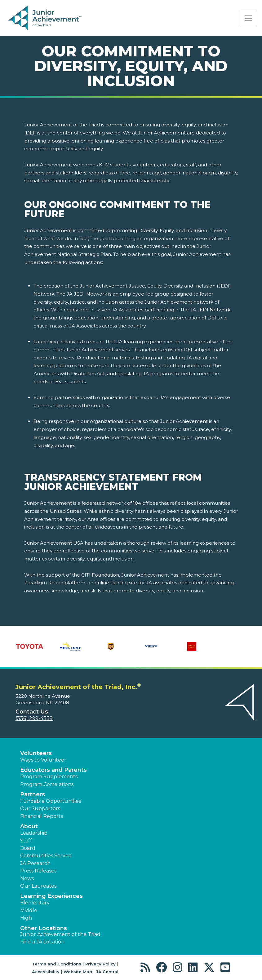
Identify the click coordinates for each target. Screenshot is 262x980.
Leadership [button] (34, 833)
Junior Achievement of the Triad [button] (60, 934)
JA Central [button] (107, 972)
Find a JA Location (42, 942)
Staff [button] (26, 841)
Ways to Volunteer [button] (43, 760)
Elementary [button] (35, 903)
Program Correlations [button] (47, 784)
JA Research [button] (35, 863)
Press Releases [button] (38, 871)
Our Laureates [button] (38, 886)
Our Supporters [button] (40, 809)
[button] (147, 967)
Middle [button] (29, 910)
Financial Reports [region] (42, 816)
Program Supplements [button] (49, 777)
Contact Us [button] (32, 712)
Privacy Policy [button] (100, 964)
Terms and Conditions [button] (57, 964)
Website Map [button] (78, 972)
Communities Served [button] (46, 856)
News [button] (27, 879)
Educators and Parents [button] (53, 770)
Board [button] (28, 848)
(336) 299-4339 (34, 718)
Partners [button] (33, 794)
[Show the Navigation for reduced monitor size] (248, 18)
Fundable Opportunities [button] (51, 801)
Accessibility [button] (46, 972)
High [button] (26, 918)
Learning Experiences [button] (51, 896)
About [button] (29, 826)
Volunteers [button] (36, 753)
